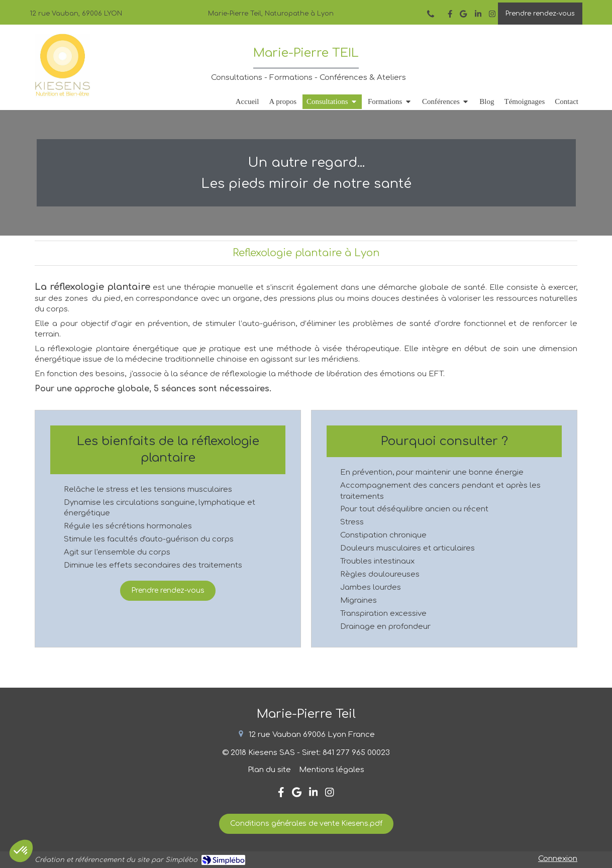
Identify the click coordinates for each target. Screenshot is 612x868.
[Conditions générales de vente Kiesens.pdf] (306, 824)
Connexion (558, 859)
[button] (21, 851)
